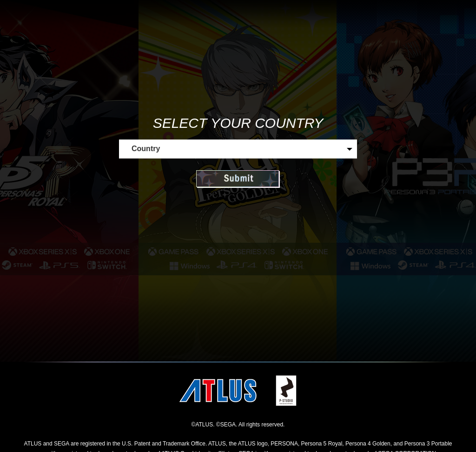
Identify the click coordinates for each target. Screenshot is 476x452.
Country (146, 149)
